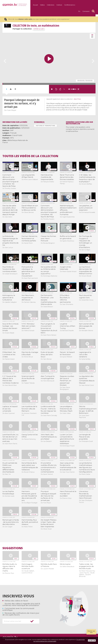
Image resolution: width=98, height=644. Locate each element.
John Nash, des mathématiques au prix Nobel (49, 437)
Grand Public (17, 135)
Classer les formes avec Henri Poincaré (48, 238)
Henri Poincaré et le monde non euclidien (68, 494)
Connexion (86, 11)
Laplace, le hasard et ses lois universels (10, 409)
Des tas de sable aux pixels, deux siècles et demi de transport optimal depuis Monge (10, 210)
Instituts (59, 5)
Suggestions (13, 548)
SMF (12, 130)
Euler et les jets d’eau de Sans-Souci (47, 354)
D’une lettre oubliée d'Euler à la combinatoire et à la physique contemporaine (49, 467)
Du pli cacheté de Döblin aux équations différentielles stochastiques (10, 467)
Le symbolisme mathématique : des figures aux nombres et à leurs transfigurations (87, 467)
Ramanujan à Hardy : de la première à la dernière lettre (11, 522)
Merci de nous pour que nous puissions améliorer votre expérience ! (37, 19)
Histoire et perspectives (45, 126)
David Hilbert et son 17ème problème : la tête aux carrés (30, 208)
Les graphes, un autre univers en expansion (86, 208)
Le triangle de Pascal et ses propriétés (85, 437)
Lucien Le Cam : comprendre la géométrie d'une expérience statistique (67, 439)
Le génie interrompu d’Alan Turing (68, 326)
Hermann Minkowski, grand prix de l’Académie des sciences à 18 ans (29, 496)
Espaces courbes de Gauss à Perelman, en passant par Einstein (67, 381)
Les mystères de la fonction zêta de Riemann (29, 409)
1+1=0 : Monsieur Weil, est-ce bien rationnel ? (28, 326)
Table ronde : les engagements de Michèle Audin (86, 566)
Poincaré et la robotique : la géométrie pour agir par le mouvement (28, 271)
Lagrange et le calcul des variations (85, 354)
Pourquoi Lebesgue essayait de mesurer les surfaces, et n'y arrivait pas (48, 496)
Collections (51, 5)
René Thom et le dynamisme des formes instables (67, 177)
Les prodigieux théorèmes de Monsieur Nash (66, 409)
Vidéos (42, 5)
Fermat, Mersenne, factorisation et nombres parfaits (30, 238)
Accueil (35, 5)
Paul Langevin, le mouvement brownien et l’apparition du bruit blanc (49, 328)
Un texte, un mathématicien (36, 25)
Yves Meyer (12, 110)
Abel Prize (77, 99)
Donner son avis (91, 632)
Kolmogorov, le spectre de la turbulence (9, 298)
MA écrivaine (65, 564)
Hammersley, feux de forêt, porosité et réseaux (30, 522)
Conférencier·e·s (70, 5)
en (79, 11)
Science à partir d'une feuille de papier (28, 378)
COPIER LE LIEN (39, 29)
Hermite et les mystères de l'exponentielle (47, 177)
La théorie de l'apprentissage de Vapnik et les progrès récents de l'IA (10, 241)
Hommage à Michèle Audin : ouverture (28, 566)
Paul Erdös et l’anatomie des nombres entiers (9, 269)
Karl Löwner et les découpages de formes (86, 326)
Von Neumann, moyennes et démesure (28, 298)
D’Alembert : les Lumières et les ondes (9, 354)
